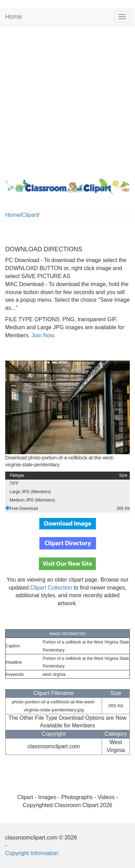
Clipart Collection (51, 588)
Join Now (42, 335)
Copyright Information (32, 853)
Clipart (29, 215)
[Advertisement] (67, 100)
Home (14, 17)
